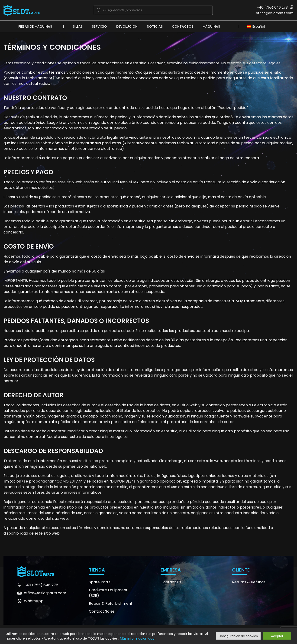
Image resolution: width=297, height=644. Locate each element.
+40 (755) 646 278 (272, 7)
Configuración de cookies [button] (238, 636)
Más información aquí (138, 638)
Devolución (127, 26)
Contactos (183, 26)
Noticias (155, 26)
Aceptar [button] (277, 636)
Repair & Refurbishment (111, 603)
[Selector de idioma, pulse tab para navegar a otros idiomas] (257, 26)
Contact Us (171, 582)
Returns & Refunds (249, 582)
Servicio (99, 26)
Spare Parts (100, 582)
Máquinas (211, 26)
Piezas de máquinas (35, 26)
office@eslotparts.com (275, 13)
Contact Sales (102, 611)
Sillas (78, 26)
